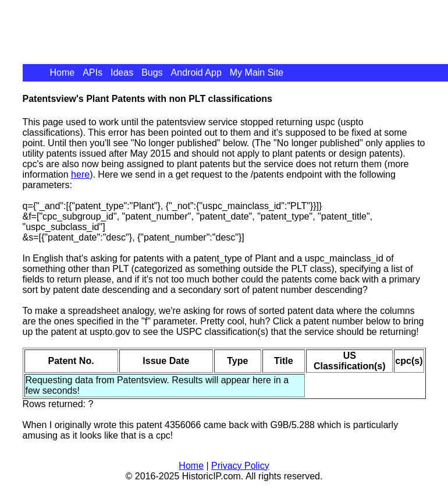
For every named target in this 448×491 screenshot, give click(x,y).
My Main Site (257, 73)
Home (63, 73)
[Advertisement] (234, 26)
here (80, 174)
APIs (93, 73)
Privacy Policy (240, 466)
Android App (196, 73)
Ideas (122, 73)
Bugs (152, 73)
